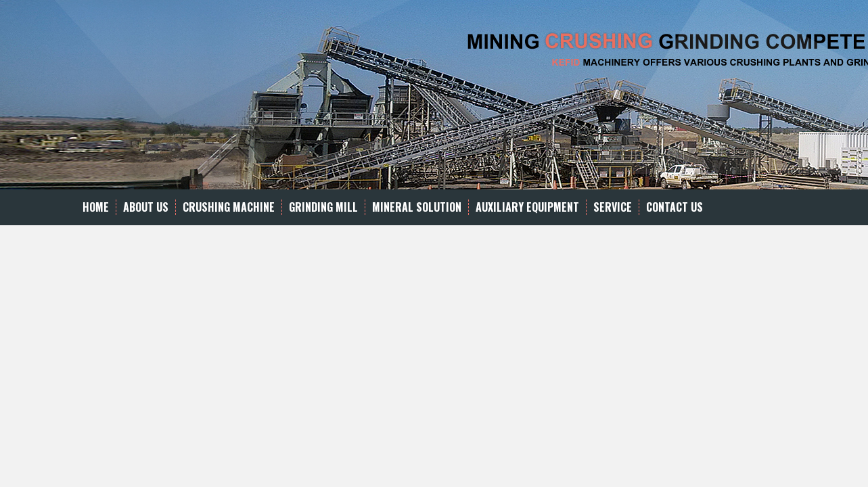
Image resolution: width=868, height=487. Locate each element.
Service (613, 207)
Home (96, 207)
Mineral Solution (417, 207)
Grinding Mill (323, 207)
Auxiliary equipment (527, 207)
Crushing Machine (229, 207)
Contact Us (675, 207)
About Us (146, 207)
